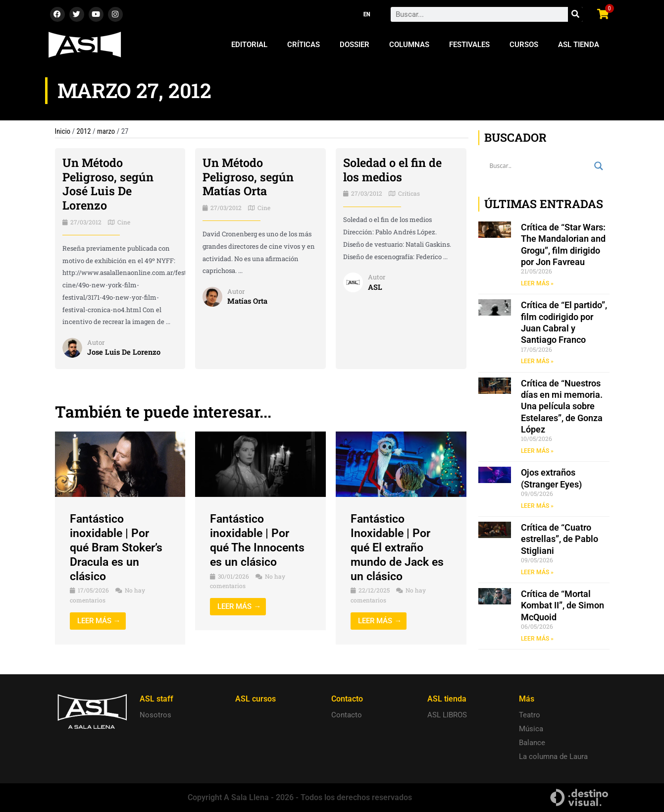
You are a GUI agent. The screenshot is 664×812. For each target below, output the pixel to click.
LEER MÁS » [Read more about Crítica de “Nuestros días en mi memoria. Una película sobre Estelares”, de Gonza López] (537, 451)
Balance (532, 743)
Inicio (63, 131)
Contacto (347, 715)
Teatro (530, 715)
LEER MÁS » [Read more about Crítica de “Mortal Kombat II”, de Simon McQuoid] (537, 640)
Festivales (469, 45)
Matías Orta (248, 301)
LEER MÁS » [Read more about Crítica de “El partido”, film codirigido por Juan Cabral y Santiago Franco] (537, 362)
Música (531, 729)
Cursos (524, 45)
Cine (124, 222)
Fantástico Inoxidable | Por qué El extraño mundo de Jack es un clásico (399, 547)
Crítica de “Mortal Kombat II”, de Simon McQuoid (562, 607)
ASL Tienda (579, 45)
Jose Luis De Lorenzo (125, 352)
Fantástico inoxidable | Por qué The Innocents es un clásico (259, 540)
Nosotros (155, 715)
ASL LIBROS (447, 715)
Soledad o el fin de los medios (394, 170)
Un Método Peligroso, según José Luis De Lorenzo (109, 184)
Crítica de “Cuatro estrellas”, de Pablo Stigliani (560, 540)
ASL (375, 287)
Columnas (409, 45)
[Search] (575, 14)
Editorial (249, 45)
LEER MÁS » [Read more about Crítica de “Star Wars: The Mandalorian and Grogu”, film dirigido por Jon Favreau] (537, 283)
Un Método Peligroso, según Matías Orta (249, 177)
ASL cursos (255, 699)
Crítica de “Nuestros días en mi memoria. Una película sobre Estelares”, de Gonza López (562, 407)
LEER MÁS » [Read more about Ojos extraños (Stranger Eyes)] (537, 506)
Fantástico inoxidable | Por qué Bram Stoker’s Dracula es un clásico (119, 547)
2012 (84, 131)
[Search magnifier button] (599, 166)
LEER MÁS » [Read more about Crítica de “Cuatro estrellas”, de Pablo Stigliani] (537, 573)
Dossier (355, 45)
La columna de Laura (553, 757)
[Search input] (539, 166)
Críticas (304, 45)
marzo (107, 131)
